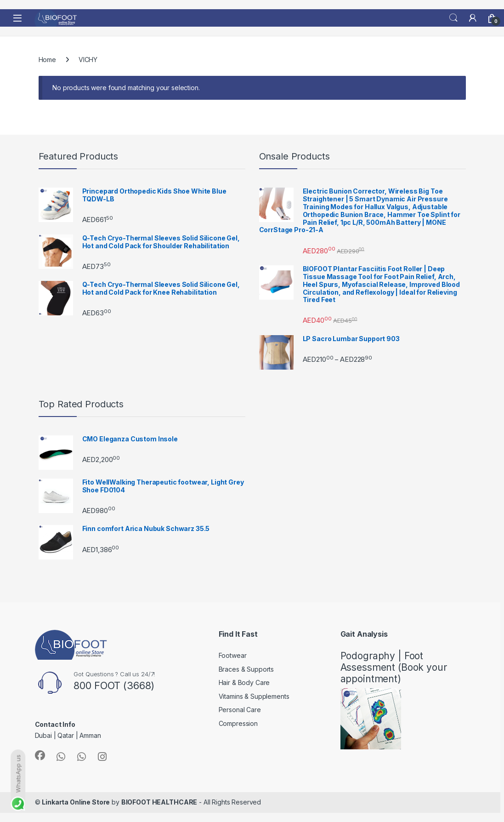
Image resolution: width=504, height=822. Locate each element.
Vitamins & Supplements (254, 696)
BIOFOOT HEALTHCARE (159, 802)
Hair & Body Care (244, 682)
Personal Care (240, 710)
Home (47, 60)
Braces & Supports (246, 669)
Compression (238, 723)
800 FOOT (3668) (114, 685)
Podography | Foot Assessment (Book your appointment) (394, 667)
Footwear (233, 655)
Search (453, 18)
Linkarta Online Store (76, 802)
